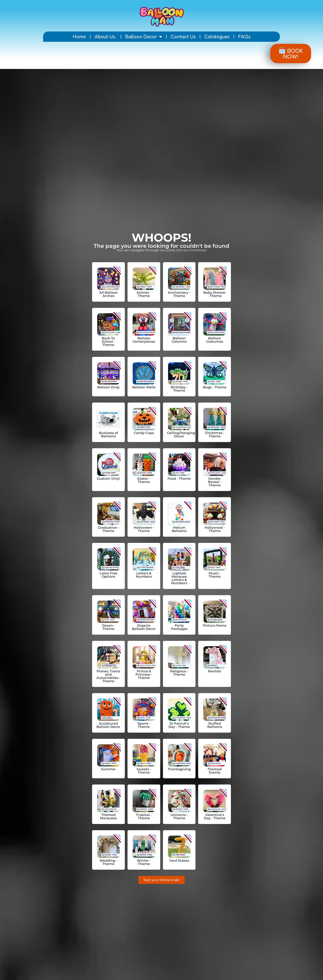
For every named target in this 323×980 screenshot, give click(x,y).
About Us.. (106, 37)
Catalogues (217, 37)
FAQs (244, 37)
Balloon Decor (144, 37)
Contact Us (183, 37)
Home (79, 37)
